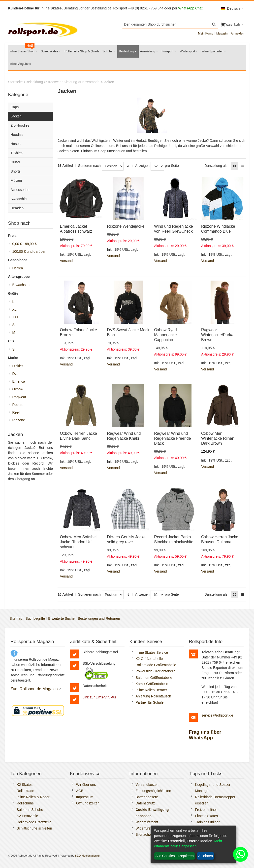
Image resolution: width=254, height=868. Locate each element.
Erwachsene (22, 285)
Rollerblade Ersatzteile (34, 822)
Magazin (222, 34)
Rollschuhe (25, 803)
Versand (66, 261)
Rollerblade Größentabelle (156, 665)
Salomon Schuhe (30, 810)
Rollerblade (25, 791)
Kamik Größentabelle (152, 684)
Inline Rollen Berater (151, 690)
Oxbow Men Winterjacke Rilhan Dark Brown (218, 438)
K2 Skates (25, 785)
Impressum (85, 797)
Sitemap (16, 618)
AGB (80, 791)
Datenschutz (145, 803)
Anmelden (237, 34)
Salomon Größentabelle (154, 678)
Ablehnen (206, 856)
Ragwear (19, 397)
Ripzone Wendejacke (126, 226)
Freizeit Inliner (206, 810)
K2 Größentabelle (149, 659)
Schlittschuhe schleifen (34, 828)
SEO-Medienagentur (87, 856)
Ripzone (18, 420)
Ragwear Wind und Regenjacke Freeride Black (173, 438)
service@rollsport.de (217, 715)
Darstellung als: (216, 166)
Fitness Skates (206, 816)
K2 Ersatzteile (27, 816)
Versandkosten (147, 785)
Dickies (18, 366)
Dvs (15, 374)
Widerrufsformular (149, 828)
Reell (16, 412)
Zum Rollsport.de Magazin (34, 689)
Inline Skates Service (152, 652)
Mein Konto (206, 34)
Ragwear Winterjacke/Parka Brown (217, 335)
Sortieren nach (89, 166)
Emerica (18, 381)
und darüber (29, 252)
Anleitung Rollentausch (153, 696)
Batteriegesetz (147, 797)
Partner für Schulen (151, 702)
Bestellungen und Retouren (99, 618)
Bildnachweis (146, 834)
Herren (17, 268)
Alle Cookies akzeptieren (175, 856)
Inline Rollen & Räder (33, 797)
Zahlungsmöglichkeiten (153, 791)
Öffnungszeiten (88, 803)
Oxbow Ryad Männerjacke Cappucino (165, 335)
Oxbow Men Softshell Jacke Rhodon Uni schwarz (79, 542)
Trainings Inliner (207, 822)
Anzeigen (142, 166)
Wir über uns (86, 785)
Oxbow (18, 389)
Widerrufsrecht (147, 822)
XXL (15, 317)
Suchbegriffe (35, 618)
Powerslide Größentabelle (156, 671)
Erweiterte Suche (61, 618)
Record (18, 405)
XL (14, 309)
